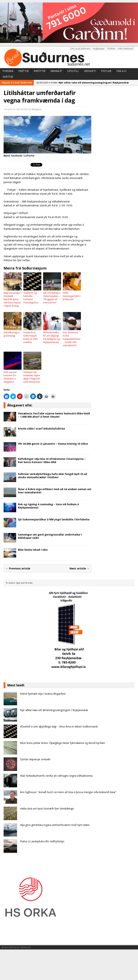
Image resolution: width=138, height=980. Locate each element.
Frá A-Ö (121, 71)
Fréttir (24, 71)
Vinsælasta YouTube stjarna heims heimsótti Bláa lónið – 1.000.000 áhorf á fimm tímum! (54, 415)
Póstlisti (111, 49)
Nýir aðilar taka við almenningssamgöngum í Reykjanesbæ (54, 710)
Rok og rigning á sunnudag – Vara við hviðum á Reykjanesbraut (48, 506)
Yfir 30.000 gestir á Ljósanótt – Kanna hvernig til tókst (53, 444)
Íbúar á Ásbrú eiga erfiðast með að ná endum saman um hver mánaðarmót (55, 491)
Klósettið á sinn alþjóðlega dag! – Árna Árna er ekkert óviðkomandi (59, 726)
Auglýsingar (99, 49)
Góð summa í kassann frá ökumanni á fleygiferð (10, 377)
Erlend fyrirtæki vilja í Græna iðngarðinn (43, 694)
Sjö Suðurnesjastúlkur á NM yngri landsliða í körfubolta (54, 519)
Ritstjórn (37, 109)
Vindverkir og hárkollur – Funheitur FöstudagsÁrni (31, 298)
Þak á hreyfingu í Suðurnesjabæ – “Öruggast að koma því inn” (52, 298)
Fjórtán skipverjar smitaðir (35, 759)
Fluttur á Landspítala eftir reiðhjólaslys (42, 841)
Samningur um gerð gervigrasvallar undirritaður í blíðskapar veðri (50, 536)
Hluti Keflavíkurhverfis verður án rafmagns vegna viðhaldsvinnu (56, 776)
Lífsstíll (73, 71)
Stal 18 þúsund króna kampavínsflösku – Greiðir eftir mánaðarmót (72, 339)
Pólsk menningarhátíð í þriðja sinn (72, 296)
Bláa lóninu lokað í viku (33, 550)
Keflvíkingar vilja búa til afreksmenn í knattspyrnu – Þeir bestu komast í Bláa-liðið (52, 460)
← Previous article (18, 568)
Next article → (79, 568)
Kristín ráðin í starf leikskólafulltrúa (41, 429)
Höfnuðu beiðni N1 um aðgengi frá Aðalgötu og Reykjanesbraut (51, 337)
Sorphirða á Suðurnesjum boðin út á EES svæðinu (31, 337)
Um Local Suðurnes (80, 49)
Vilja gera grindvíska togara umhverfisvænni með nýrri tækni (55, 825)
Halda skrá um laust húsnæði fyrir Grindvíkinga (47, 808)
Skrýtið (8, 77)
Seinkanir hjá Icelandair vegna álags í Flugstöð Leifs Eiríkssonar (32, 377)
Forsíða (8, 71)
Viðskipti (90, 71)
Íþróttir (40, 71)
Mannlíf (56, 71)
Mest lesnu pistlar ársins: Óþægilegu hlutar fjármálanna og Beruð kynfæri (62, 743)
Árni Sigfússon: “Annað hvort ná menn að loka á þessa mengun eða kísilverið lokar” (68, 792)
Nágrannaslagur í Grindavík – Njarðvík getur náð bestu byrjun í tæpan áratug (12, 299)
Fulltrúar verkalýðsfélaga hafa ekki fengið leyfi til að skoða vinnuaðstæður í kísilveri (52, 476)
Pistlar (106, 71)
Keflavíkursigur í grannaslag (12, 334)
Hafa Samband (125, 49)
